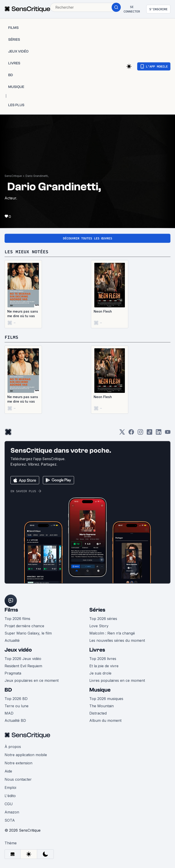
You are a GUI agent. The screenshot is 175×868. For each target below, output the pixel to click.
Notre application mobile (26, 755)
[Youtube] (168, 433)
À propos (13, 747)
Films (11, 610)
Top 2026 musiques (106, 699)
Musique (100, 690)
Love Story (99, 626)
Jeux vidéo (18, 650)
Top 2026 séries (103, 619)
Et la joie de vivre (104, 666)
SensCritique (13, 176)
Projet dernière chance (24, 626)
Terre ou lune (17, 706)
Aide (8, 771)
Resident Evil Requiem (23, 666)
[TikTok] (149, 433)
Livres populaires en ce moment (117, 680)
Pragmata (13, 673)
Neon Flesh (103, 311)
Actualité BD (15, 720)
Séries (97, 610)
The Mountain (102, 706)
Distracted (98, 713)
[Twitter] (122, 433)
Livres (97, 650)
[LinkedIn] (159, 433)
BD (8, 690)
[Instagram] (140, 433)
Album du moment (105, 720)
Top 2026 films (17, 619)
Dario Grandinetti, (37, 176)
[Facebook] (131, 433)
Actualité (12, 640)
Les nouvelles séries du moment (117, 640)
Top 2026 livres (103, 659)
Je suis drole (100, 673)
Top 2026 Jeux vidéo (23, 659)
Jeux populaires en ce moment (32, 680)
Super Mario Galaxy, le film (28, 633)
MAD (9, 713)
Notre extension (18, 763)
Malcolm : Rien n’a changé (112, 633)
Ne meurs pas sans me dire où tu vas (23, 314)
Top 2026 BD (16, 699)
